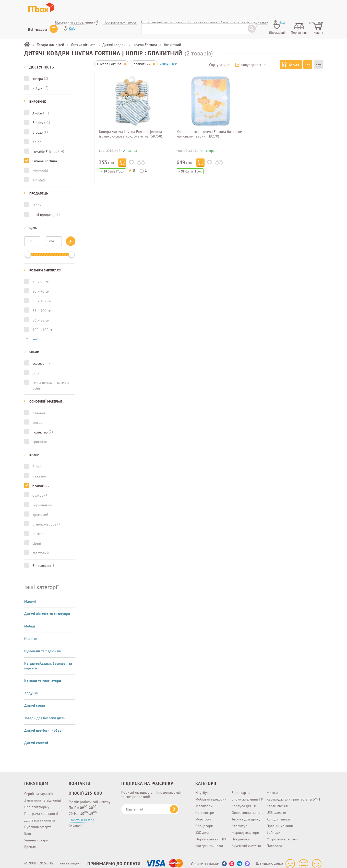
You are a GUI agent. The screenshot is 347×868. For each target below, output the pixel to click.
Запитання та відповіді (43, 796)
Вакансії (75, 821)
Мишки (272, 788)
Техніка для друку (246, 815)
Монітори (203, 815)
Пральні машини (280, 821)
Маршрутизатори (245, 828)
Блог (28, 829)
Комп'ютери (205, 808)
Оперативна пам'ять (248, 808)
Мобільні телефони (211, 795)
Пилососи (274, 841)
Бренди (30, 842)
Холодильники (278, 815)
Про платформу (37, 802)
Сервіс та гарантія (39, 789)
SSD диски (204, 828)
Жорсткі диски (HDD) (212, 835)
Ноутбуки (203, 788)
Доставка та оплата (40, 816)
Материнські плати (210, 841)
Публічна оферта (38, 822)
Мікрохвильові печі (282, 835)
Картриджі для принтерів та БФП (293, 795)
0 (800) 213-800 (86, 789)
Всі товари (38, 29)
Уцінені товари (36, 836)
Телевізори (204, 801)
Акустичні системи (246, 841)
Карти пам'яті (277, 801)
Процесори (204, 821)
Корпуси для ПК (244, 801)
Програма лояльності (41, 809)
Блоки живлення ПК (248, 795)
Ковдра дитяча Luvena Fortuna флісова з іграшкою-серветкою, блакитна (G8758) (132, 134)
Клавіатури (241, 821)
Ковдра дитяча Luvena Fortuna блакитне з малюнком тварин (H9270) (211, 134)
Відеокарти (241, 788)
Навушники (241, 835)
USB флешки (276, 808)
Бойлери (273, 828)
